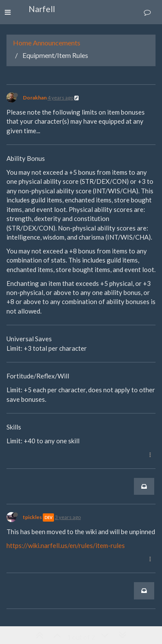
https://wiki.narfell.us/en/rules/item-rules (66, 545)
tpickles (32, 517)
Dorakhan (35, 98)
